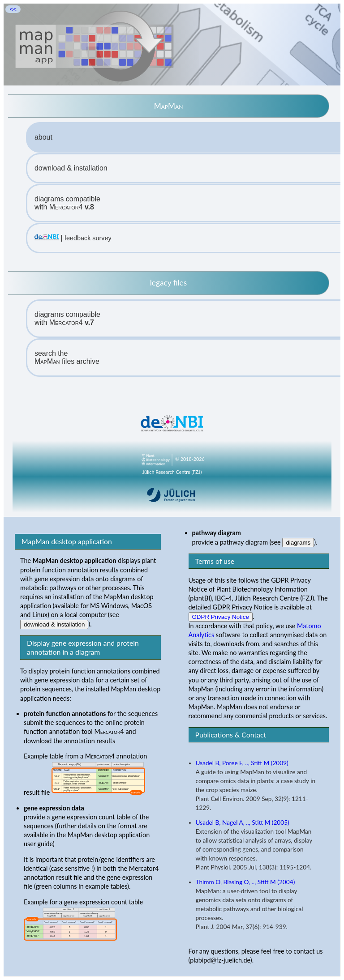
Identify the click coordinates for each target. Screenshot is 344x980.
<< (13, 9)
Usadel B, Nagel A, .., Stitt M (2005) (243, 822)
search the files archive (67, 357)
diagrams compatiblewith (67, 203)
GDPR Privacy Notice (221, 617)
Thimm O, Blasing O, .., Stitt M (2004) (245, 882)
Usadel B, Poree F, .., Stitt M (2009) (242, 763)
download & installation (71, 168)
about (43, 137)
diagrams (298, 543)
